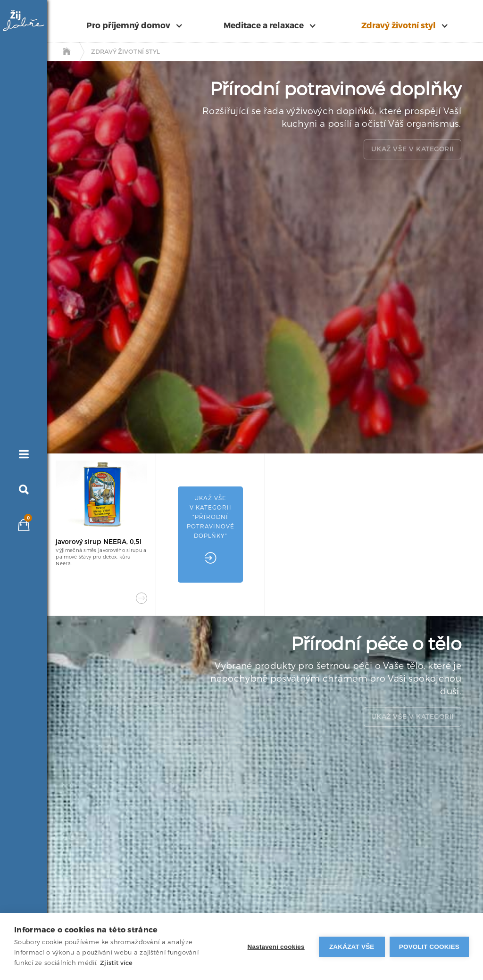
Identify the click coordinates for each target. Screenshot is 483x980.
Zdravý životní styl (399, 26)
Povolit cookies (429, 947)
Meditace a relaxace (264, 26)
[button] (139, 26)
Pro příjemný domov (128, 26)
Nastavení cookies (276, 947)
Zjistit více (117, 963)
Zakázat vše (352, 947)
